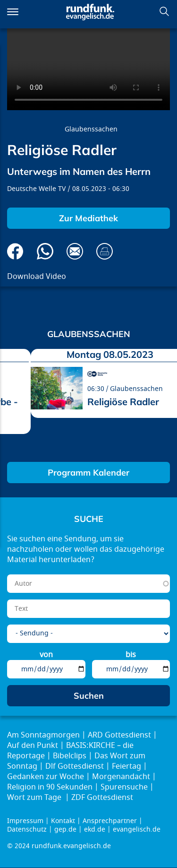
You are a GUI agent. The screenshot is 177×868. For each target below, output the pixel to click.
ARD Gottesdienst (119, 735)
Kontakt (63, 821)
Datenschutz (27, 829)
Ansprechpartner (110, 821)
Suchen (164, 11)
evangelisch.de (137, 829)
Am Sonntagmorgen (43, 735)
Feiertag (126, 766)
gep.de (65, 829)
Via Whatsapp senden (45, 251)
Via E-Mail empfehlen (75, 251)
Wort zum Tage (35, 798)
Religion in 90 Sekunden (50, 787)
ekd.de (95, 829)
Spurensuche (124, 787)
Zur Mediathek (88, 218)
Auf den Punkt (33, 746)
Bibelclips (70, 756)
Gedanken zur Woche (46, 777)
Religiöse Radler (123, 402)
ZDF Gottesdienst (102, 798)
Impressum (25, 821)
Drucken (105, 251)
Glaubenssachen (91, 129)
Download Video (37, 277)
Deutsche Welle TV (36, 189)
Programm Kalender (88, 473)
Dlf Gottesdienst (75, 766)
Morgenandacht (121, 777)
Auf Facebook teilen (15, 251)
